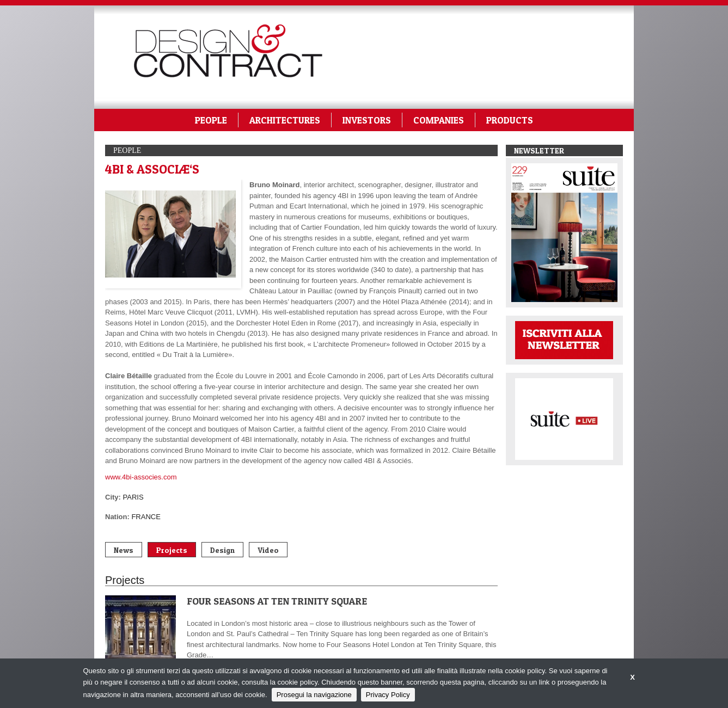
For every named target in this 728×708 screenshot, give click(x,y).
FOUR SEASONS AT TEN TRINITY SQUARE (277, 601)
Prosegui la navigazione (314, 695)
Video (268, 550)
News (124, 550)
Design (222, 550)
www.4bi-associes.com (141, 477)
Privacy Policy (388, 695)
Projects (172, 550)
